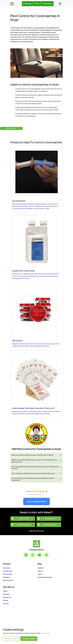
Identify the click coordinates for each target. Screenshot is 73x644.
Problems (6, 577)
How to (40, 571)
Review (6, 600)
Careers (6, 603)
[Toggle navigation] (60, 4)
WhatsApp (27, 4)
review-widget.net (38, 494)
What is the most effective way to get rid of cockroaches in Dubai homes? (34, 461)
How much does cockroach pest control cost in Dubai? (33, 455)
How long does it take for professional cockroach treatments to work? (35, 468)
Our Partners (8, 571)
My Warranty (47, 4)
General (41, 568)
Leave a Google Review (37, 501)
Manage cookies (11, 639)
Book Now (11, 128)
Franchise (7, 568)
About (5, 591)
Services (6, 594)
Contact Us (7, 597)
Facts (40, 574)
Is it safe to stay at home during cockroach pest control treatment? (33, 479)
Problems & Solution (45, 577)
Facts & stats (8, 574)
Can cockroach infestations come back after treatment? (33, 473)
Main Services (8, 580)
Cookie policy (46, 633)
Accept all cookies (29, 639)
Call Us (37, 4)
